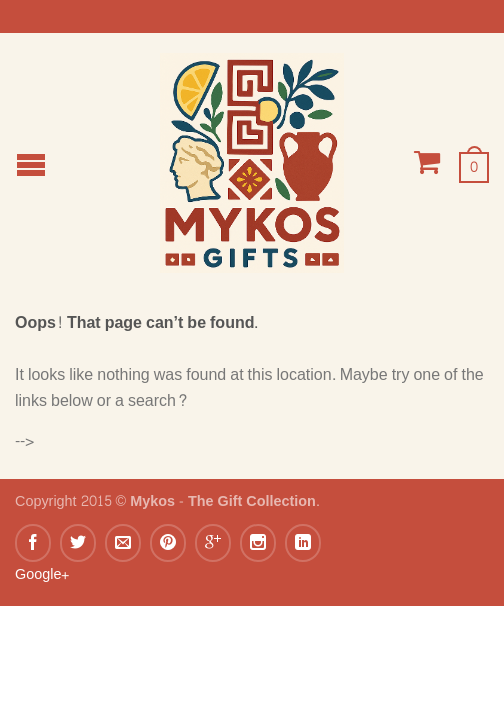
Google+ (42, 574)
